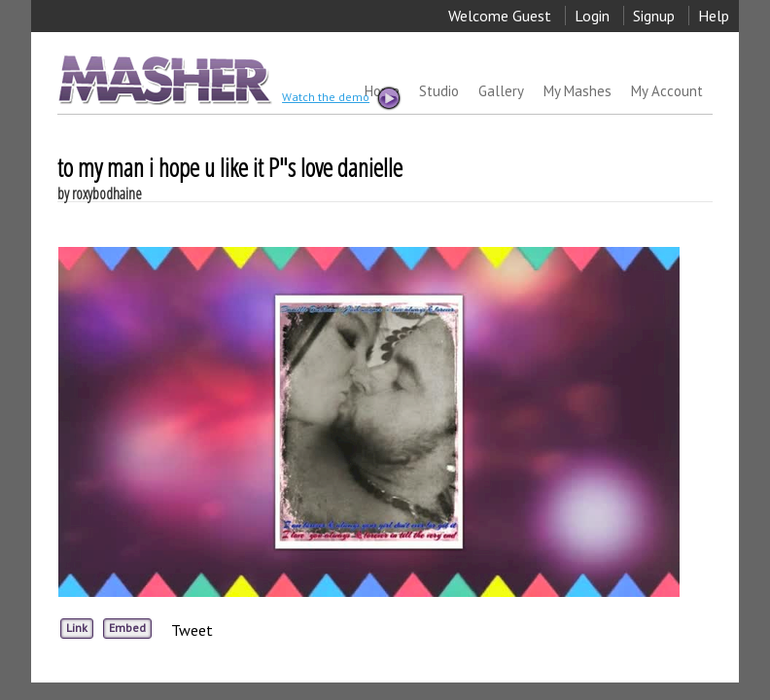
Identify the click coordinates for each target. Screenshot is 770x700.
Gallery (501, 91)
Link (77, 628)
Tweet (192, 630)
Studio (439, 91)
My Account (667, 91)
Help (714, 16)
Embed (127, 628)
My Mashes (577, 91)
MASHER (163, 79)
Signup (654, 16)
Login (592, 16)
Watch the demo (340, 98)
